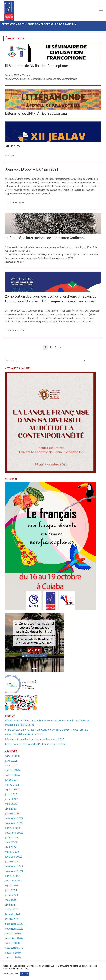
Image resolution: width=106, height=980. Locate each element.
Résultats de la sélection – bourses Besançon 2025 (35, 739)
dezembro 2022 (14, 818)
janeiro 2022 (12, 862)
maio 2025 (11, 765)
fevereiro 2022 (13, 857)
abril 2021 (11, 905)
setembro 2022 (14, 833)
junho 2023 (12, 799)
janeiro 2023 (12, 814)
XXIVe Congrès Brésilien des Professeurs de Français (36, 744)
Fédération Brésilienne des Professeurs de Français (39, 24)
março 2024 (12, 785)
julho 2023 (11, 794)
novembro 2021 (14, 871)
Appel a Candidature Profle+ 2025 (24, 735)
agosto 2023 (12, 790)
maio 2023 (11, 804)
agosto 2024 (12, 775)
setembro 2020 (14, 938)
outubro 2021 (13, 876)
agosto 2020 (12, 943)
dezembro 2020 (14, 924)
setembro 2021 (14, 881)
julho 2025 (11, 761)
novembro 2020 (14, 929)
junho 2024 (12, 780)
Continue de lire (17, 203)
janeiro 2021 (12, 919)
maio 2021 (11, 900)
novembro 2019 (14, 948)
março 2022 (12, 852)
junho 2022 (12, 838)
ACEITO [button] (25, 974)
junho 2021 (12, 895)
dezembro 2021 (14, 866)
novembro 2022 (14, 823)
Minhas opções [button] (11, 974)
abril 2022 (11, 847)
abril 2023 (11, 809)
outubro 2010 (13, 957)
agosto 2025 (12, 756)
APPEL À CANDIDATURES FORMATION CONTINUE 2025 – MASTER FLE (46, 730)
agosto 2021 (12, 885)
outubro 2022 (13, 828)
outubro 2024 (13, 770)
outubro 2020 (13, 933)
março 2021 (12, 910)
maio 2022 (11, 842)
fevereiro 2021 (13, 914)
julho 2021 (11, 890)
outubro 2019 (13, 953)
